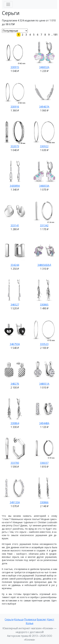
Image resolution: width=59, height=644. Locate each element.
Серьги (9, 619)
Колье (30, 623)
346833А (44, 186)
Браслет (42, 619)
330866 (44, 502)
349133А (15, 502)
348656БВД (44, 265)
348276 (15, 384)
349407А (44, 107)
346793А (15, 344)
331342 (44, 225)
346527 (15, 305)
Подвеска (30, 619)
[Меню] (8, 4)
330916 (15, 107)
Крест (51, 619)
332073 (15, 146)
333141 (15, 225)
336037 (44, 463)
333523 (44, 344)
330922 (44, 146)
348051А (44, 384)
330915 (15, 67)
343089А (15, 186)
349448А (44, 423)
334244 (15, 265)
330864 (15, 423)
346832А (44, 67)
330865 (44, 305)
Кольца (19, 619)
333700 (15, 463)
